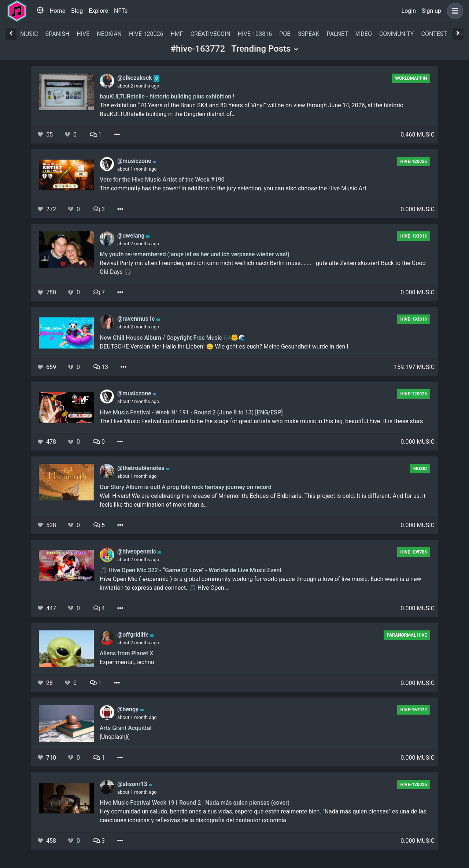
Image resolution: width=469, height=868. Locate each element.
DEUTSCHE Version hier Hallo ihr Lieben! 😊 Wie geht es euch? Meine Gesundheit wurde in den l (224, 347)
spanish (58, 34)
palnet (337, 34)
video (364, 34)
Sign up (431, 11)
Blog (77, 11)
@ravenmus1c (137, 319)
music (29, 34)
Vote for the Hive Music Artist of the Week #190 (162, 180)
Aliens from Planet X (126, 653)
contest (434, 34)
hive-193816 (255, 34)
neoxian (109, 34)
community (397, 34)
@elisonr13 (133, 784)
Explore (98, 11)
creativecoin (211, 34)
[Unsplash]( (114, 737)
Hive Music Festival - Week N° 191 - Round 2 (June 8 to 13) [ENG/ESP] (191, 412)
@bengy (129, 709)
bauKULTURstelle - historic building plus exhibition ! (167, 96)
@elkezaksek (135, 78)
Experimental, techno (127, 662)
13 (101, 367)
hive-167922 (414, 710)
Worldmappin (411, 78)
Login (409, 11)
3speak (309, 34)
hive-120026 (146, 34)
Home (57, 11)
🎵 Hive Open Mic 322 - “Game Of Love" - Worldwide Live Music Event (191, 570)
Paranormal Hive (407, 635)
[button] (454, 11)
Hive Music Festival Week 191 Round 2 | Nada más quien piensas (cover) (195, 803)
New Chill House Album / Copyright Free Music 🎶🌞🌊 (173, 338)
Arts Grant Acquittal (126, 728)
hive (83, 34)
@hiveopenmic (137, 552)
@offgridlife (134, 635)
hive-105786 (414, 552)
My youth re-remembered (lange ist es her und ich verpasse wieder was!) (195, 254)
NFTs (121, 11)
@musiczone (135, 161)
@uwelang (132, 236)
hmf (177, 34)
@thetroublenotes (142, 468)
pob (285, 34)
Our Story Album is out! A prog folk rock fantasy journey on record (186, 487)
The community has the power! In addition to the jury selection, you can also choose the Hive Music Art (233, 188)
